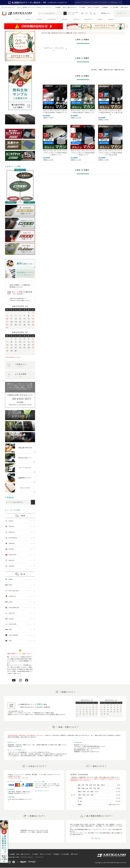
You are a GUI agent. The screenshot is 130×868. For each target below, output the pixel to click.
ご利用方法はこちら (115, 2)
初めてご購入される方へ (70, 7)
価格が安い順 (108, 70)
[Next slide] (126, 26)
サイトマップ (39, 857)
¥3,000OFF (87, 2)
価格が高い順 (119, 70)
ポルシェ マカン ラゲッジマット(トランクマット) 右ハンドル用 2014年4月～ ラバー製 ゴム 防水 (110, 153)
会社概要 (58, 7)
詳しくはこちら (96, 838)
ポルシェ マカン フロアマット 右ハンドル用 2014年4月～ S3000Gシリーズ (55, 112)
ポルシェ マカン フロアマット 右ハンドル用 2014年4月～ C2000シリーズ (83, 112)
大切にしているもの (93, 7)
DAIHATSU (88, 19)
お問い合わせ (125, 7)
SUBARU (65, 19)
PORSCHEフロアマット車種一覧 (62, 33)
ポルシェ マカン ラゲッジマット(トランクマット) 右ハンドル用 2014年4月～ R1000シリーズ (83, 153)
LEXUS (17, 19)
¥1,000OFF (104, 2)
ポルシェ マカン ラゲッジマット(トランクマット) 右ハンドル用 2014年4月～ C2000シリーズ (55, 153)
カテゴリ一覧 (46, 33)
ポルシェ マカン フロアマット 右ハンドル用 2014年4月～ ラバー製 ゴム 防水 (110, 113)
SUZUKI (76, 19)
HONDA (111, 19)
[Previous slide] (4, 26)
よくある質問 (114, 7)
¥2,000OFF (96, 2)
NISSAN (39, 19)
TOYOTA (28, 19)
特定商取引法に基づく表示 (12, 857)
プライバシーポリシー (27, 857)
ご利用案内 (105, 7)
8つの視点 (82, 7)
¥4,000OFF (78, 2)
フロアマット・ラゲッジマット (54, 49)
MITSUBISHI (52, 19)
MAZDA (100, 19)
